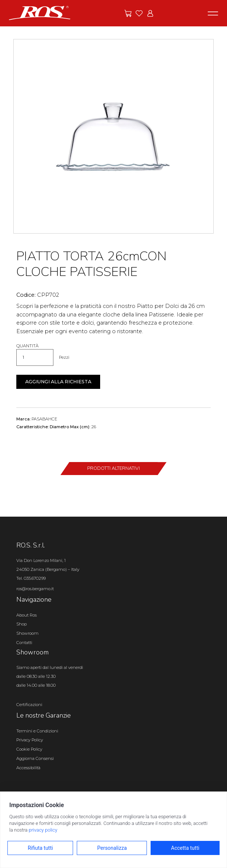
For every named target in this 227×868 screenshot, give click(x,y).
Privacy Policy (30, 740)
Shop (22, 624)
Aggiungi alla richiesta (58, 382)
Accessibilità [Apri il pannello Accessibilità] (28, 768)
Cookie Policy (29, 749)
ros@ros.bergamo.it (35, 589)
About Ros (27, 615)
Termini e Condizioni (37, 731)
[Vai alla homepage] (40, 13)
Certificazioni (29, 705)
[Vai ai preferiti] (139, 13)
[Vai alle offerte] (128, 13)
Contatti (24, 643)
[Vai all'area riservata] (150, 13)
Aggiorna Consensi (35, 758)
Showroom (27, 633)
